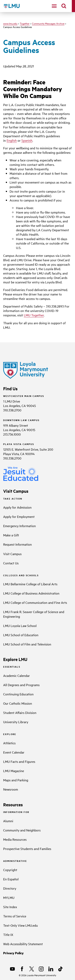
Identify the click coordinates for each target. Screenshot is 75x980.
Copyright (10, 870)
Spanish (27, 140)
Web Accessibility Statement (23, 944)
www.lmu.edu (10, 23)
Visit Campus (12, 554)
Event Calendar (14, 752)
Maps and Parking (16, 780)
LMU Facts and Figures (19, 761)
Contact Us (11, 563)
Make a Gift (11, 535)
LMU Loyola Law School (20, 626)
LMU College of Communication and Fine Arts (35, 602)
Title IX (8, 935)
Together (25, 23)
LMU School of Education (21, 635)
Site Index (10, 907)
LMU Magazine (14, 771)
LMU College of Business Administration (31, 593)
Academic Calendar (16, 675)
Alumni (8, 821)
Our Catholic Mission (18, 703)
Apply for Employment (19, 516)
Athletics (9, 743)
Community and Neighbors (22, 830)
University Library (16, 722)
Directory (10, 888)
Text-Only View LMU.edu (20, 925)
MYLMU (9, 897)
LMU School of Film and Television (27, 644)
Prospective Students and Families (27, 849)
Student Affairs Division (20, 713)
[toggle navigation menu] (54, 6)
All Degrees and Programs (21, 685)
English (12, 140)
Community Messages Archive (48, 23)
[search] (64, 6)
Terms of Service (15, 916)
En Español (11, 879)
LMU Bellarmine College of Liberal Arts (30, 584)
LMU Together (34, 315)
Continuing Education (18, 694)
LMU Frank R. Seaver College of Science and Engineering (34, 614)
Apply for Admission (17, 507)
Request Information (17, 544)
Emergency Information (19, 526)
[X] (32, 969)
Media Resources (15, 839)
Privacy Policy (13, 953)
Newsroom (11, 789)
